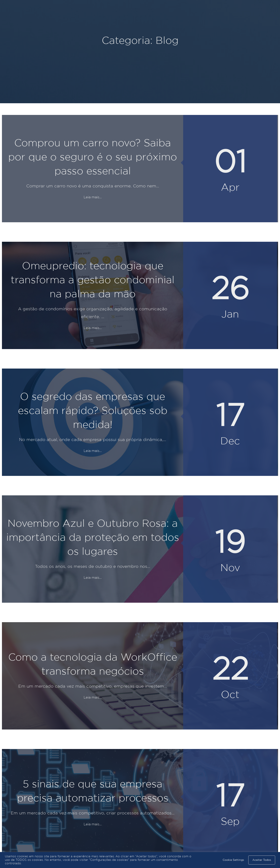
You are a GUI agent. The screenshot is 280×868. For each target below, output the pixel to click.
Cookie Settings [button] (233, 860)
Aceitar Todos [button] (262, 860)
